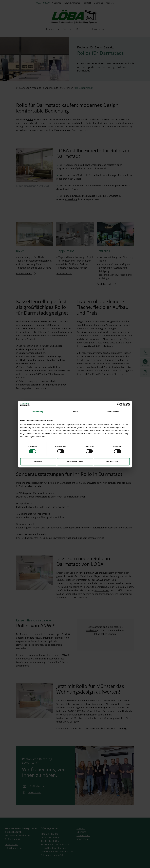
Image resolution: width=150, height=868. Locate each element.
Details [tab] (75, 412)
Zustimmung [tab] (37, 412)
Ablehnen (38, 462)
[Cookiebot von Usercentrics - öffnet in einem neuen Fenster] (119, 404)
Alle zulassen (112, 462)
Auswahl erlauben (75, 462)
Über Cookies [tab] (113, 412)
